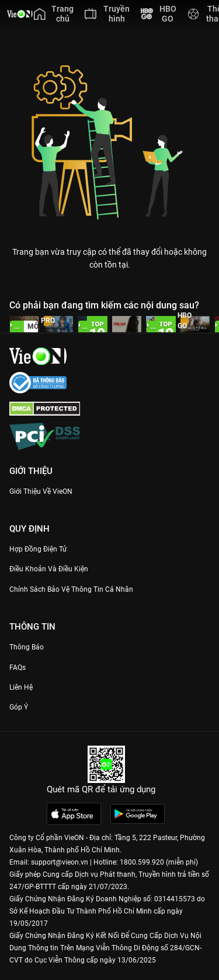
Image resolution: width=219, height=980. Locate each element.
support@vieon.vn (60, 862)
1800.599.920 (142, 862)
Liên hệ (21, 687)
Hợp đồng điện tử (38, 549)
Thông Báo (27, 647)
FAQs (18, 668)
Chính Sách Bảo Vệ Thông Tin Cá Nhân (71, 589)
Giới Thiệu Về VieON (41, 491)
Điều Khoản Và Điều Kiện (49, 569)
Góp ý (19, 707)
